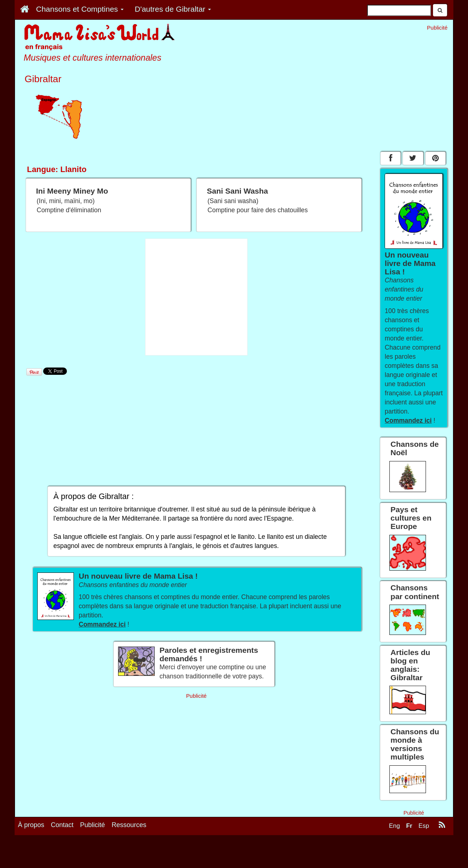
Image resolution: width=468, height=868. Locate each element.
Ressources (129, 825)
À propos (31, 825)
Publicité (93, 825)
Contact (62, 825)
